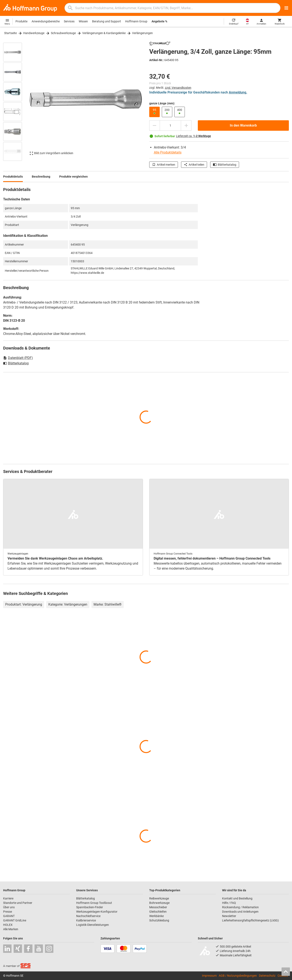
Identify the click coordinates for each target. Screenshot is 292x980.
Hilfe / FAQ (229, 903)
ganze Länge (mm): (162, 103)
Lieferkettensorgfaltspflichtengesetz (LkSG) (250, 920)
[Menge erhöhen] (186, 126)
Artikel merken (164, 165)
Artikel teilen (194, 165)
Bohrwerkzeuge (159, 903)
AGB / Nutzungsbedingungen (238, 976)
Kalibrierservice (86, 920)
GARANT (9, 916)
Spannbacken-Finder (90, 907)
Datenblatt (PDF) (18, 358)
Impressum (209, 976)
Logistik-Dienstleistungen (93, 925)
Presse (8, 912)
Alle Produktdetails (168, 152)
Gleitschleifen (158, 912)
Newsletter (229, 916)
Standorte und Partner (18, 903)
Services (69, 21)
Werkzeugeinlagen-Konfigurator (97, 912)
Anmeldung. (238, 92)
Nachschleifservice (88, 916)
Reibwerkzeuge (159, 898)
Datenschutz (267, 976)
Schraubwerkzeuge (63, 33)
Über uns (9, 907)
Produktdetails (13, 177)
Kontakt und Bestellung (237, 898)
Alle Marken (11, 929)
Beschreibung (41, 177)
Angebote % (159, 21)
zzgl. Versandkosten (178, 88)
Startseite (10, 33)
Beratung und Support (107, 21)
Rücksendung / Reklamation (240, 907)
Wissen (83, 21)
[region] (16, 101)
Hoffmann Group (136, 21)
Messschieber (158, 907)
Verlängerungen (142, 33)
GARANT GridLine (15, 920)
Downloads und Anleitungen (240, 912)
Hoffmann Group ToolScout (94, 903)
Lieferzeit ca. (194, 136)
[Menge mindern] (154, 126)
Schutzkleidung (159, 920)
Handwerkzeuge (34, 33)
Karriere (8, 898)
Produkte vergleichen (73, 177)
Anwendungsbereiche (46, 21)
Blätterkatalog (225, 165)
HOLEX (8, 925)
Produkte (21, 21)
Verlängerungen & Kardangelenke (104, 33)
